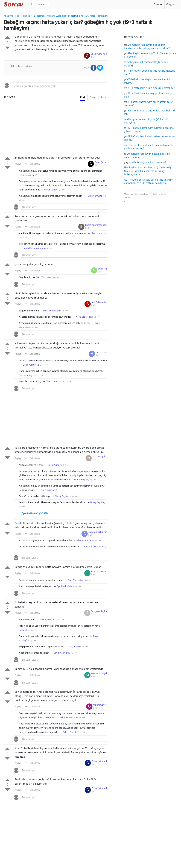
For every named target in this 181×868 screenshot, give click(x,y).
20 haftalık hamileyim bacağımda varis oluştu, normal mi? (147, 156)
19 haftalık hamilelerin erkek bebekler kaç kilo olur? (150, 138)
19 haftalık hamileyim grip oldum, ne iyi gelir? (148, 95)
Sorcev (25, 5)
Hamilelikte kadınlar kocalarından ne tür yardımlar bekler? (149, 147)
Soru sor (158, 4)
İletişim (127, 198)
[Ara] (39, 4)
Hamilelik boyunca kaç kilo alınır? (147, 163)
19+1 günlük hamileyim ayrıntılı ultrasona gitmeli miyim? (149, 130)
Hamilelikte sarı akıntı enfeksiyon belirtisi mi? (150, 113)
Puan (104, 98)
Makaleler (129, 194)
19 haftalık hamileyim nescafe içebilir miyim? (147, 81)
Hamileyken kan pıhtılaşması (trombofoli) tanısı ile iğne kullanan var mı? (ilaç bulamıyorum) (148, 171)
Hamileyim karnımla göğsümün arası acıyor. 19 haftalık (150, 55)
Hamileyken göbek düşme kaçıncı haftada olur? (150, 73)
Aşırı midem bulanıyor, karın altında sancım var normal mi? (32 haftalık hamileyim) (149, 182)
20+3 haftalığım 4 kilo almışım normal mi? (151, 88)
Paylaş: (18, 164)
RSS (126, 202)
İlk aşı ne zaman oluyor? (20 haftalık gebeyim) (146, 121)
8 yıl (92, 57)
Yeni (93, 98)
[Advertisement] (56, 129)
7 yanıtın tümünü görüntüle (35, 513)
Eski (82, 98)
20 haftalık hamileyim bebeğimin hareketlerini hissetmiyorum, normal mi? (147, 47)
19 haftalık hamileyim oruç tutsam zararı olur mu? (149, 104)
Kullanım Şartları (160, 194)
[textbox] (59, 86)
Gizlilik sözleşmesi (143, 194)
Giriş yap (171, 4)
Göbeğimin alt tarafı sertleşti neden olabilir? (146, 64)
